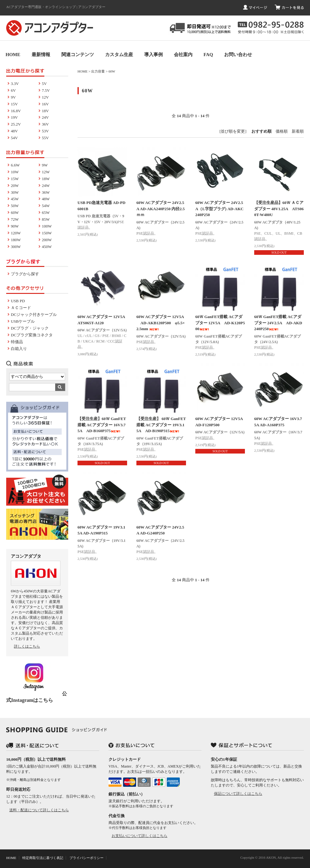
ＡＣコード (21, 308)
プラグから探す (25, 274)
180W (16, 240)
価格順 (282, 131)
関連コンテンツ (78, 55)
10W (15, 172)
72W (15, 219)
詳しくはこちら (27, 646)
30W (15, 192)
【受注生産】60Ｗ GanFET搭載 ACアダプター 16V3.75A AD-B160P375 (102, 425)
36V (45, 124)
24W (46, 186)
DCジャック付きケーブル (34, 314)
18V (45, 111)
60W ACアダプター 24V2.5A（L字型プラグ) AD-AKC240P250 (219, 209)
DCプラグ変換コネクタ (32, 335)
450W (47, 247)
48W (46, 199)
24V (45, 117)
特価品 (17, 342)
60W (112, 71)
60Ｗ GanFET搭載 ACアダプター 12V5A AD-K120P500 (220, 323)
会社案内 (183, 55)
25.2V (16, 124)
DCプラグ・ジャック (30, 328)
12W (46, 172)
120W (16, 233)
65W (46, 213)
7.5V (46, 90)
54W (46, 206)
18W (46, 179)
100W (47, 226)
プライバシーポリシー (86, 858)
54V (14, 138)
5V (44, 84)
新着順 (298, 131)
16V (45, 104)
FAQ (208, 55)
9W (45, 165)
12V (45, 97)
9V (13, 97)
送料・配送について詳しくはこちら (39, 810)
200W (47, 240)
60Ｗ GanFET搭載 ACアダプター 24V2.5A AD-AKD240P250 (278, 323)
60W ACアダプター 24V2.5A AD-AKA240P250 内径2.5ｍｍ (161, 209)
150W (47, 233)
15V (14, 104)
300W (16, 247)
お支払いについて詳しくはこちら (139, 836)
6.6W (15, 165)
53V (45, 131)
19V (14, 117)
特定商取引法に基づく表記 (43, 858)
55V (45, 138)
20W (15, 186)
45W (15, 199)
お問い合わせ (238, 55)
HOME (13, 55)
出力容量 (98, 71)
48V (14, 131)
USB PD (18, 301)
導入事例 (153, 55)
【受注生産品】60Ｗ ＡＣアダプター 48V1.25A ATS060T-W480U (279, 209)
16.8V (16, 111)
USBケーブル (23, 321)
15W (15, 179)
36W (46, 192)
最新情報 (41, 55)
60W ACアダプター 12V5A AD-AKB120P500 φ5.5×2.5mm (161, 323)
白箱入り (19, 349)
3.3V (15, 84)
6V (13, 90)
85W (46, 219)
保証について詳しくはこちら (238, 794)
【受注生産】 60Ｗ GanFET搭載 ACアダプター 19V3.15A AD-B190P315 (161, 425)
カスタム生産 (119, 55)
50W (15, 206)
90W (15, 226)
